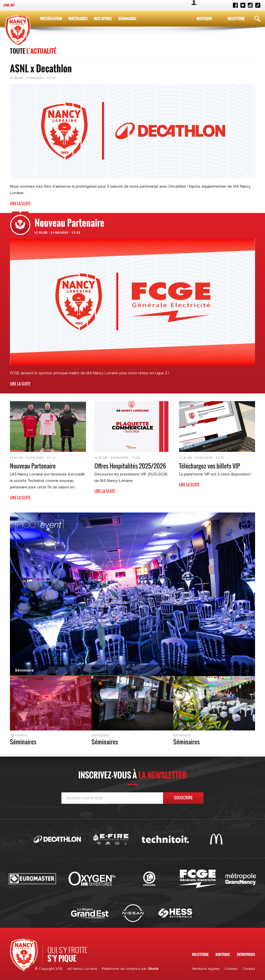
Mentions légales (206, 969)
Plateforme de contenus (121, 969)
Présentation (51, 18)
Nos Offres (103, 18)
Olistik (153, 969)
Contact (249, 969)
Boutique (204, 18)
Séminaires (127, 18)
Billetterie (236, 18)
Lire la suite (20, 204)
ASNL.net (9, 5)
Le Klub (41, 233)
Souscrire (183, 798)
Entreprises (246, 954)
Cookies (231, 969)
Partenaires (78, 18)
